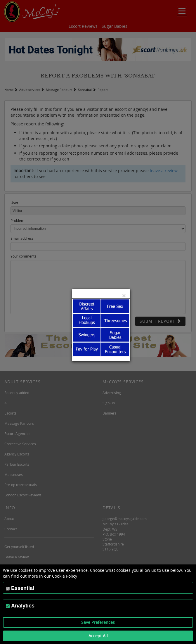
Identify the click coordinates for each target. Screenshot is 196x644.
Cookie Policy (65, 576)
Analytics (23, 606)
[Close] (124, 295)
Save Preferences (98, 622)
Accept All (98, 636)
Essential (23, 588)
